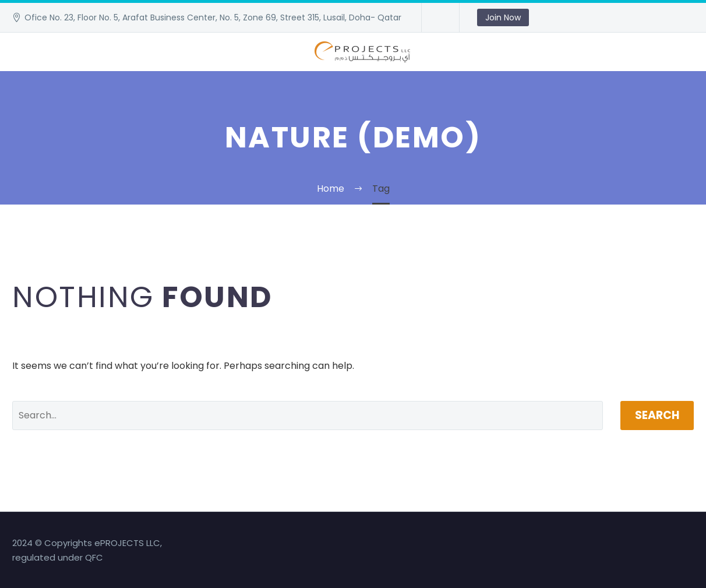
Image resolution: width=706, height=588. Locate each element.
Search (657, 415)
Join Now (503, 17)
